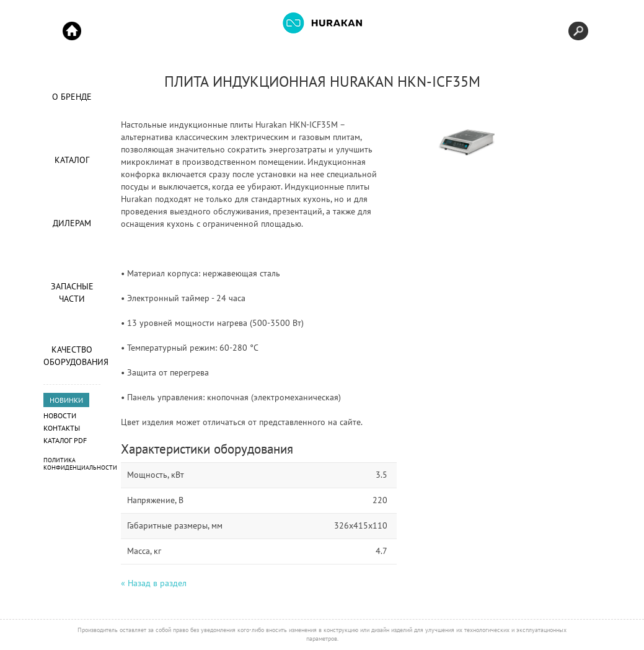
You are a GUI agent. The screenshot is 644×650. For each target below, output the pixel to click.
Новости (60, 415)
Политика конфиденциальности (80, 464)
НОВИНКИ (66, 400)
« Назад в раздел (154, 583)
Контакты (62, 428)
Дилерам (72, 223)
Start (72, 31)
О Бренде (72, 97)
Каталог (72, 160)
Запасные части (72, 292)
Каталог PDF (65, 440)
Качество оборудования (72, 356)
